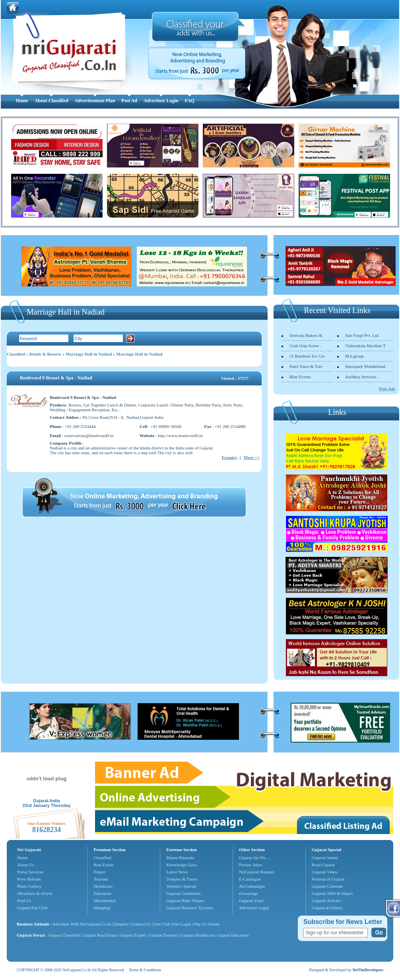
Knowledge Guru (181, 865)
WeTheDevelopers (368, 970)
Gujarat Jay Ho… (254, 857)
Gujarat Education (233, 935)
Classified (16, 354)
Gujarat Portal (31, 935)
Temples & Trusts (182, 879)
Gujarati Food (251, 900)
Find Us (24, 900)
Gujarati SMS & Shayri (332, 893)
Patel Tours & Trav (306, 366)
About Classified (51, 101)
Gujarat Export (133, 935)
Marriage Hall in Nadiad (89, 354)
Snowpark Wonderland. (366, 366)
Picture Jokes (250, 865)
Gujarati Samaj (325, 857)
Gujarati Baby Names (185, 900)
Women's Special (181, 886)
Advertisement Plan (95, 101)
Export (99, 872)
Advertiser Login (161, 101)
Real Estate (103, 865)
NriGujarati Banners (257, 872)
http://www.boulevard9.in (180, 436)
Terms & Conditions (145, 970)
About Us (25, 865)
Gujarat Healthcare (197, 935)
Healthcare (103, 886)
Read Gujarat (323, 865)
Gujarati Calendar (327, 886)
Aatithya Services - (362, 377)
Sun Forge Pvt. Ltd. (362, 335)
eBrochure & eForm (35, 893)
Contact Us (141, 924)
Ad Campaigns (252, 886)
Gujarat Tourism (163, 935)
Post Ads (387, 389)
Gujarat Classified (64, 935)
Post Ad (129, 101)
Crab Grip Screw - (306, 346)
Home (22, 101)
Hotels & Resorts (45, 354)
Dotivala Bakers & (306, 335)
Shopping (102, 908)
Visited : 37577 (235, 378)
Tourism (101, 879)
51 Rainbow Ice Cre (307, 356)
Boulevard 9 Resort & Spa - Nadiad (56, 378)
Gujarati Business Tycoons (190, 908)
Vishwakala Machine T (365, 346)
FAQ (189, 101)
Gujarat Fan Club (32, 908)
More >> (251, 457)
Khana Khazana (180, 857)
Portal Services (30, 872)
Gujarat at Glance (327, 908)
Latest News (177, 872)
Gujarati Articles (326, 900)
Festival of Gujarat (328, 879)
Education (102, 893)
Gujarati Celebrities (183, 893)
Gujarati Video (325, 872)
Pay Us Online (207, 924)
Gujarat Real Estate (100, 935)
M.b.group (354, 356)
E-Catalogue (250, 879)
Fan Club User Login (172, 924)
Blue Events (300, 377)
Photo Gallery (29, 886)
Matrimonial (104, 900)
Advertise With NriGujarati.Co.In (82, 924)
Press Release (29, 879)
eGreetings (249, 893)
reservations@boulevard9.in (89, 436)
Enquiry (230, 457)
